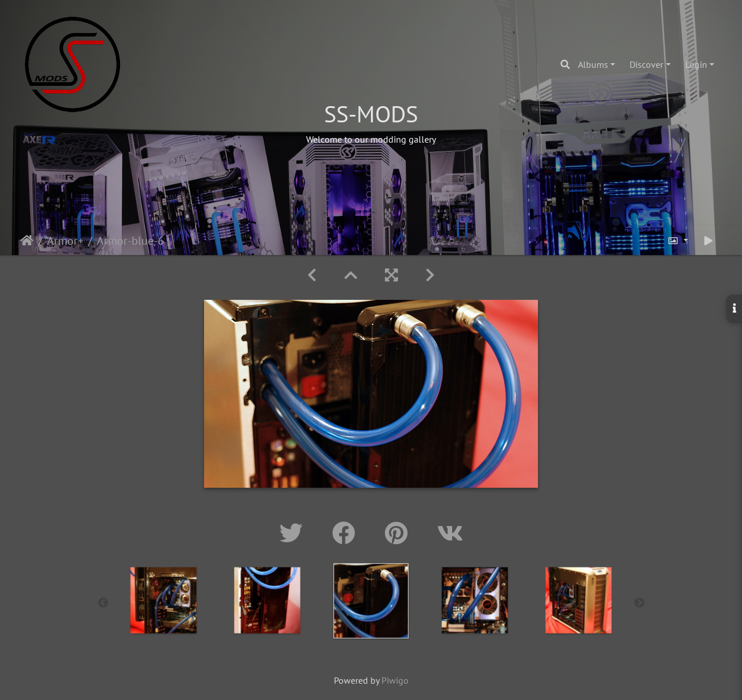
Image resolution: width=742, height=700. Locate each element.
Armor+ (65, 241)
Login (696, 64)
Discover (646, 64)
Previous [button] (103, 603)
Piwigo (395, 680)
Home (27, 241)
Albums (593, 64)
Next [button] (639, 603)
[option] (268, 600)
